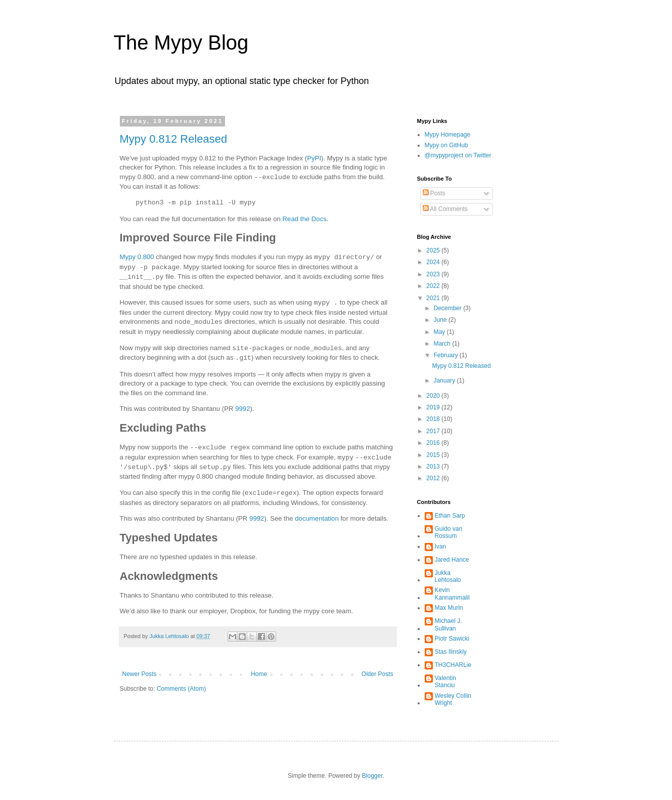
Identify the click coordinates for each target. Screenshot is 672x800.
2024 (434, 262)
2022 (434, 286)
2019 (434, 407)
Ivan (441, 546)
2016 (434, 443)
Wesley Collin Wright (453, 699)
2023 (434, 274)
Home (259, 674)
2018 (434, 419)
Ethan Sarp (450, 516)
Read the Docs (305, 219)
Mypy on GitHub (446, 145)
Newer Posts (140, 674)
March (443, 344)
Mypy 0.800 (137, 257)
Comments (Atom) (181, 689)
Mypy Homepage (448, 135)
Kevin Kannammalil (452, 594)
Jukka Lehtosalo (448, 576)
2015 (434, 455)
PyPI (314, 158)
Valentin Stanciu (445, 682)
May (440, 332)
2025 (434, 250)
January (445, 381)
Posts (434, 193)
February (446, 355)
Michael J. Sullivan (449, 624)
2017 (434, 431)
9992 (242, 409)
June (441, 320)
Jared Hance (452, 560)
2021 (434, 298)
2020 (434, 396)
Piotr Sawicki (452, 639)
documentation (317, 518)
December (448, 308)
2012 (434, 478)
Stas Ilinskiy (451, 652)
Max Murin (449, 608)
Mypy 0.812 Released (174, 139)
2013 (434, 467)
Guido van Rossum (449, 532)
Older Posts (377, 674)
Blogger (372, 776)
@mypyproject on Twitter (458, 155)
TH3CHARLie (453, 665)
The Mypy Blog (181, 43)
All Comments (445, 209)
